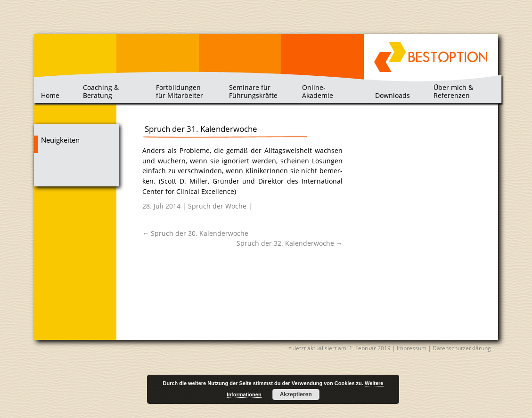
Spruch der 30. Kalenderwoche (195, 233)
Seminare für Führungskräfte (253, 91)
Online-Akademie (318, 91)
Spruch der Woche (217, 206)
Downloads (393, 95)
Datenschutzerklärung (462, 348)
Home (50, 95)
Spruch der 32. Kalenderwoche (290, 243)
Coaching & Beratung (101, 91)
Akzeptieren (296, 394)
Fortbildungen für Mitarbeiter (180, 91)
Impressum (412, 348)
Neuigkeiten (60, 140)
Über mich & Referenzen (453, 91)
